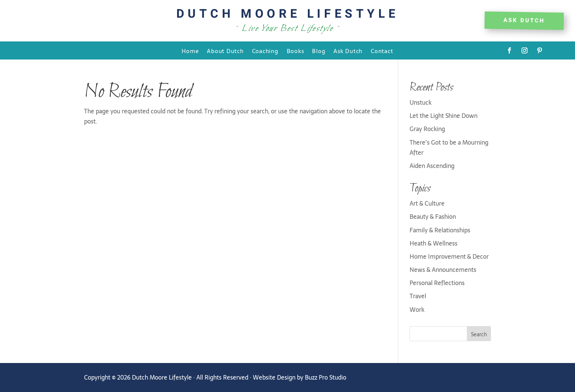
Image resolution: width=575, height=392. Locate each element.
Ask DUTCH (524, 21)
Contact (382, 51)
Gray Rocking (427, 129)
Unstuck (421, 102)
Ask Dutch (348, 51)
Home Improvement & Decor (449, 256)
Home (190, 51)
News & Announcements (443, 270)
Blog (319, 51)
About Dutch (225, 51)
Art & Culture (427, 203)
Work (417, 310)
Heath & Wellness (434, 243)
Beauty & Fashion (433, 217)
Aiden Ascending (432, 166)
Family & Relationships (440, 230)
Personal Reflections (437, 283)
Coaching (265, 51)
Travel (418, 296)
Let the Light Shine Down (443, 116)
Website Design (274, 377)
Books (295, 51)
